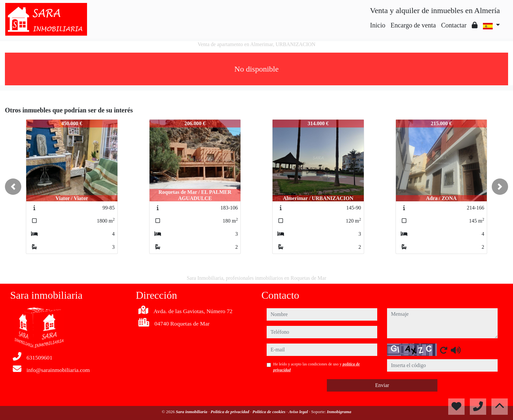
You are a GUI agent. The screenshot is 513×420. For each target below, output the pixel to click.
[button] (13, 187)
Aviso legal (299, 412)
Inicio (378, 25)
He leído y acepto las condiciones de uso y (317, 367)
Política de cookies (269, 412)
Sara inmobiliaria (192, 412)
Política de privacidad (230, 412)
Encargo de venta (413, 25)
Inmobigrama (339, 412)
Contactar (454, 25)
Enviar (382, 385)
